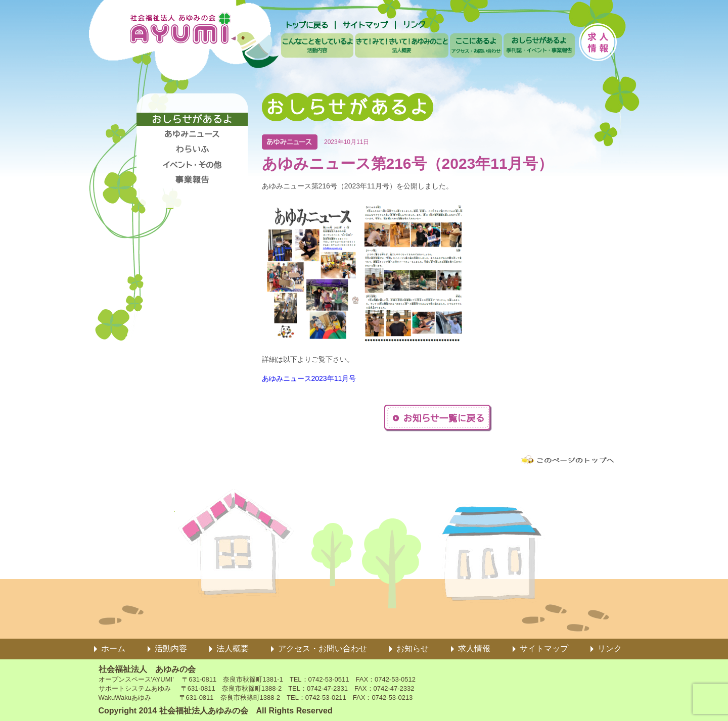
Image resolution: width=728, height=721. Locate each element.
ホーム (113, 648)
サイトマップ (544, 648)
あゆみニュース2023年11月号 (309, 378)
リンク (610, 648)
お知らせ (413, 648)
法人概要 (233, 648)
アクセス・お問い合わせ (323, 648)
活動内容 (171, 648)
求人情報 (474, 648)
